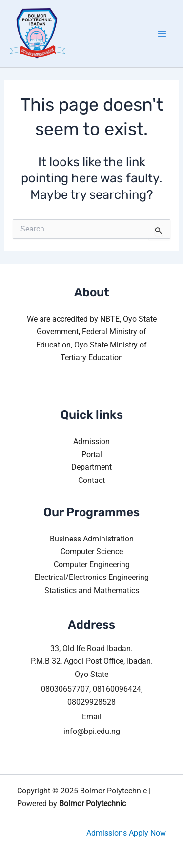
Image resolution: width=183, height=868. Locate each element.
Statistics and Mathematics (92, 590)
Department (91, 467)
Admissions (107, 833)
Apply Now (147, 833)
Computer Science (92, 551)
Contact (91, 480)
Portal (92, 454)
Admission (91, 441)
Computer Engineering (92, 565)
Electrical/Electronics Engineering (91, 577)
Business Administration (92, 539)
